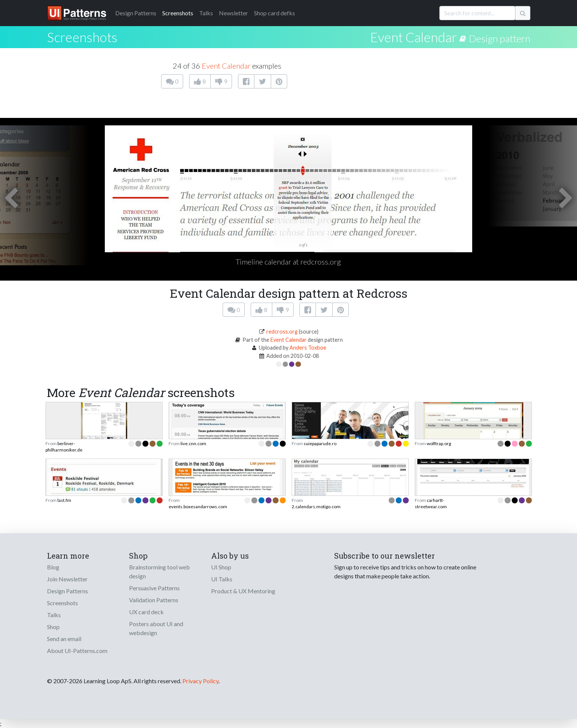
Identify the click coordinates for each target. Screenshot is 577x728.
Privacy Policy (200, 681)
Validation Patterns (154, 600)
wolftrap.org (439, 443)
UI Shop (221, 567)
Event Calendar (413, 37)
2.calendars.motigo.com (316, 507)
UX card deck (146, 612)
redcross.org (282, 332)
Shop (53, 627)
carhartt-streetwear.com (431, 503)
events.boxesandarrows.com (198, 507)
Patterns (136, 13)
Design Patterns (68, 591)
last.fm (64, 500)
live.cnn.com (193, 443)
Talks (206, 13)
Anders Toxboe (308, 348)
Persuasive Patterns (154, 588)
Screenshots (178, 13)
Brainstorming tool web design (159, 571)
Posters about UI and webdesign (156, 628)
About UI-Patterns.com (77, 651)
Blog (53, 567)
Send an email (64, 639)
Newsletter (233, 13)
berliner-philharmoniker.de (64, 446)
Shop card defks (275, 13)
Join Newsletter (67, 579)
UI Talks (222, 579)
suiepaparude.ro (320, 443)
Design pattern (500, 38)
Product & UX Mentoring (243, 591)
